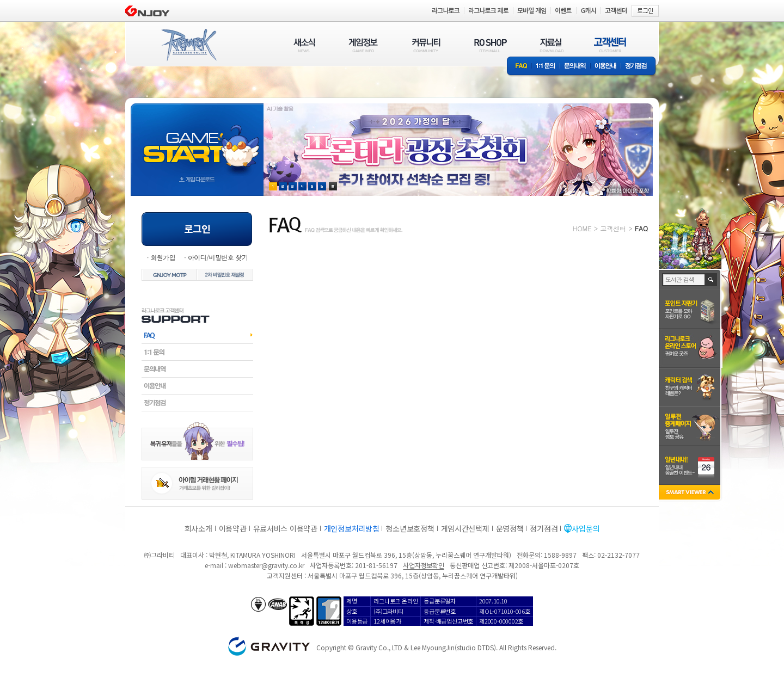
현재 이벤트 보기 (333, 186)
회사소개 (198, 528)
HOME (582, 228)
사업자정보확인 (423, 565)
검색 (711, 280)
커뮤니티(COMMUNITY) (426, 45)
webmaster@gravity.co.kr (266, 565)
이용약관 (233, 528)
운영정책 (510, 528)
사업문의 (586, 528)
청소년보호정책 (410, 528)
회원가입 (163, 257)
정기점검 (639, 67)
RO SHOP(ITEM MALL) (491, 45)
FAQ (519, 67)
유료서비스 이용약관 (285, 528)
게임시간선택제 (465, 528)
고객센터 (613, 228)
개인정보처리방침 (352, 528)
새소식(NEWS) (304, 45)
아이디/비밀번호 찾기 (218, 257)
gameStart (197, 140)
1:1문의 (546, 67)
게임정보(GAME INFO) (363, 45)
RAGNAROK (188, 45)
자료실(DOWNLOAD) (551, 45)
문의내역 (575, 67)
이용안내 (605, 67)
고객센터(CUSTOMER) (610, 45)
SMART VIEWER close (691, 493)
